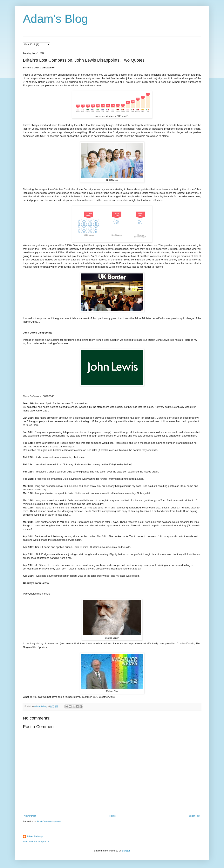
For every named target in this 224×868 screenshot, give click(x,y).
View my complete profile (36, 842)
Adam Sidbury (35, 837)
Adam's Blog (55, 19)
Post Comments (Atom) (49, 822)
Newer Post (30, 816)
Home (112, 816)
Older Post (195, 816)
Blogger (126, 851)
